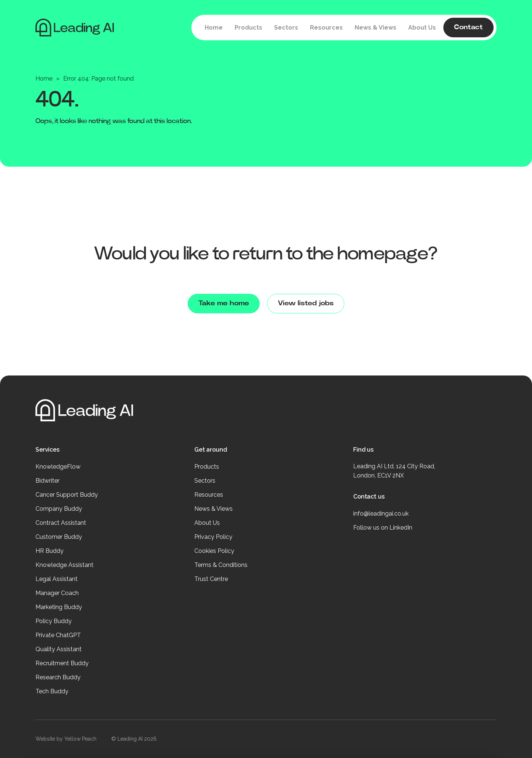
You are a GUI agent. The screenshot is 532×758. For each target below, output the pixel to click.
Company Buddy (59, 509)
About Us (207, 523)
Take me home (224, 303)
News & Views (214, 509)
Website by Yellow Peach (66, 739)
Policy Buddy (54, 621)
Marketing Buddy (59, 607)
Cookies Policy (214, 551)
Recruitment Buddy (62, 663)
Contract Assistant (61, 523)
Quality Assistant (59, 649)
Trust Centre (211, 579)
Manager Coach (57, 593)
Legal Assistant (57, 579)
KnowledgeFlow (58, 467)
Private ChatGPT (58, 635)
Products (207, 467)
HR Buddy (50, 551)
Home (44, 79)
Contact (468, 27)
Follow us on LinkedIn (383, 528)
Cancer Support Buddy (67, 495)
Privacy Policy (213, 537)
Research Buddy (58, 677)
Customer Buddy (59, 537)
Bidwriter (47, 481)
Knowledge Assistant (64, 565)
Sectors (205, 481)
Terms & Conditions (221, 565)
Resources (209, 495)
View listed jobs (306, 303)
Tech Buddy (52, 691)
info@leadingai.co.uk (381, 514)
